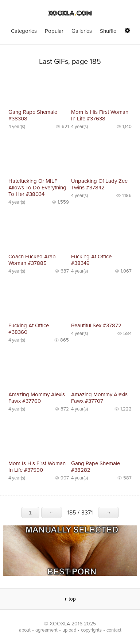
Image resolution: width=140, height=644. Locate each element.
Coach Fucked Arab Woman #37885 (32, 260)
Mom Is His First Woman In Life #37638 (100, 115)
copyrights (91, 630)
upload (69, 630)
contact (114, 630)
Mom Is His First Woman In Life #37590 (37, 467)
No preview (39, 90)
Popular (54, 31)
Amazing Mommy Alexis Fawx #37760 (37, 398)
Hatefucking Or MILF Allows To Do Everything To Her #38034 (37, 188)
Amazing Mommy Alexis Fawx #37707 (99, 398)
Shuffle (108, 31)
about (25, 630)
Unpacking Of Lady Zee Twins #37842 (99, 184)
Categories (24, 31)
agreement (46, 630)
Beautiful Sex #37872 (96, 325)
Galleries (82, 31)
